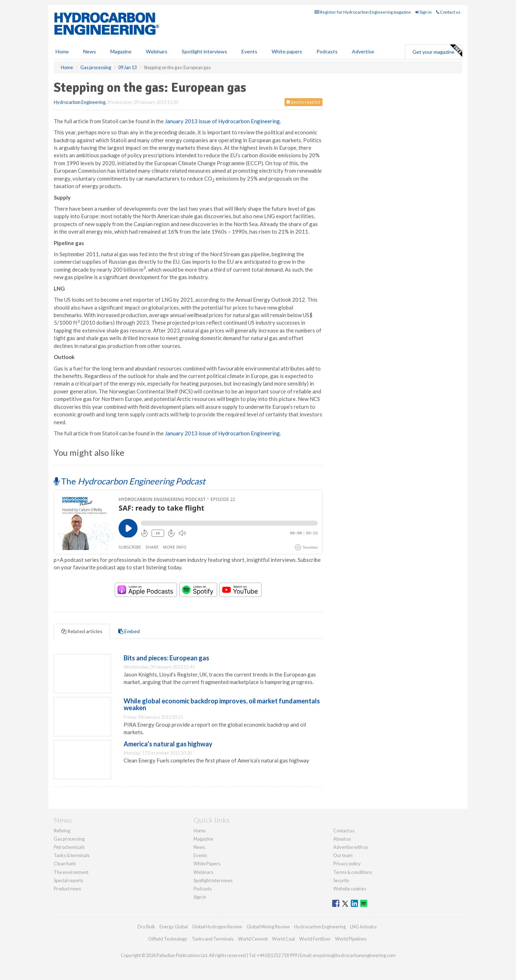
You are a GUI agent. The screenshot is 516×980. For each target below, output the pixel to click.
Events (249, 51)
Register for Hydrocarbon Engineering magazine (363, 12)
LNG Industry (364, 927)
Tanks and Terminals (213, 939)
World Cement (253, 939)
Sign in (424, 12)
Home (62, 51)
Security (341, 880)
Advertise (363, 51)
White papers (287, 51)
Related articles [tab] (82, 631)
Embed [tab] (129, 631)
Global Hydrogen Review (217, 927)
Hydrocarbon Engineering (80, 102)
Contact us (448, 12)
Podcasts (327, 51)
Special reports (68, 880)
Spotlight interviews (204, 51)
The (130, 481)
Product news (67, 889)
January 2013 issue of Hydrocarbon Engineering (222, 121)
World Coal (283, 939)
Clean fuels (65, 864)
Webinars (157, 51)
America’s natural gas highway (168, 744)
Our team (343, 855)
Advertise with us (351, 847)
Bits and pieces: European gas (166, 658)
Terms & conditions (353, 872)
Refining (62, 831)
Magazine (121, 51)
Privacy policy (347, 864)
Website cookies (350, 889)
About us (342, 839)
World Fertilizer (315, 939)
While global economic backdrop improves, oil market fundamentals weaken (222, 704)
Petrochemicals (69, 847)
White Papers (207, 864)
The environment (71, 872)
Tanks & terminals (72, 855)
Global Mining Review (268, 927)
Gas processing (69, 839)
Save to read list (304, 102)
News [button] (90, 51)
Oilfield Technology (168, 939)
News (199, 847)
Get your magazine (437, 51)
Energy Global (174, 927)
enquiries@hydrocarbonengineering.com (354, 955)
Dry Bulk (146, 927)
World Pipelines (351, 939)
